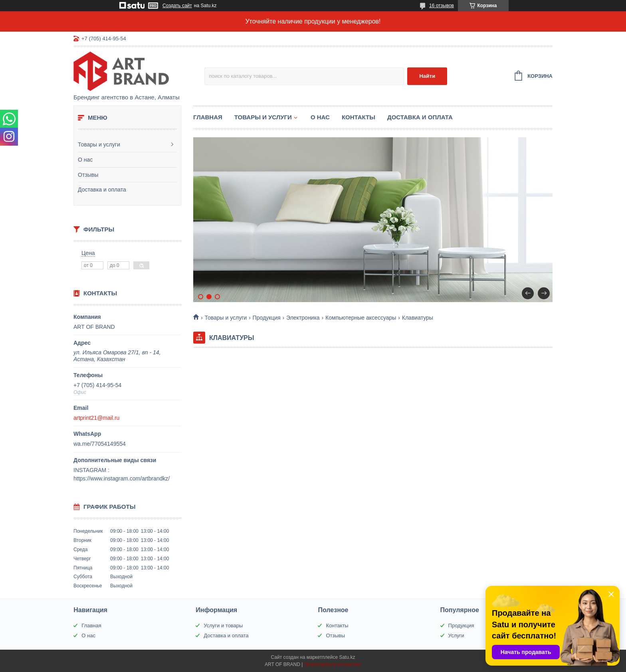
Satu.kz (347, 657)
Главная (208, 117)
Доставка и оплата (102, 190)
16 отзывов (442, 6)
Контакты (359, 117)
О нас (85, 160)
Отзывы (88, 175)
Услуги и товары (223, 626)
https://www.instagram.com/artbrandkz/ (122, 478)
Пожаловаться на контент (333, 664)
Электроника (303, 318)
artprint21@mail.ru (96, 418)
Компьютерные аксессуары (361, 318)
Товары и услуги (99, 144)
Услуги (456, 635)
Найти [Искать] (427, 76)
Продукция (267, 318)
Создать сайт (177, 6)
